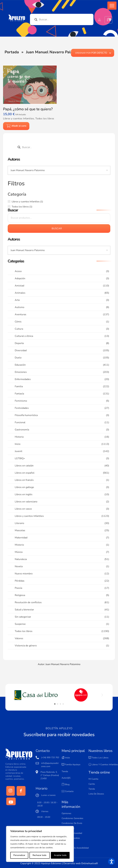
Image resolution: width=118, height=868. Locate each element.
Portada (12, 52)
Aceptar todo (60, 855)
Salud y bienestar (24, 610)
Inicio (18, 444)
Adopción (20, 278)
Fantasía (19, 394)
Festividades (22, 408)
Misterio (19, 545)
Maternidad (21, 538)
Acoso (18, 271)
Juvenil (19, 451)
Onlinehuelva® (89, 863)
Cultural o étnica (24, 336)
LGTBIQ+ (20, 458)
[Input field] (59, 170)
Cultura (19, 329)
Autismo (20, 307)
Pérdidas (20, 581)
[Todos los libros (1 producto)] (9, 206)
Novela (19, 566)
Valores (19, 638)
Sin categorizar (23, 617)
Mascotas (20, 530)
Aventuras (21, 314)
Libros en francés (24, 480)
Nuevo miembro (24, 574)
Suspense (20, 624)
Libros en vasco (23, 509)
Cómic (18, 322)
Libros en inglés (24, 494)
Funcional (20, 422)
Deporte (19, 343)
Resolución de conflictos (28, 602)
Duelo (18, 358)
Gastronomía (22, 430)
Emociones (21, 372)
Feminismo (21, 401)
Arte (17, 300)
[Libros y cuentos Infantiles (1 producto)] (9, 201)
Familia (19, 386)
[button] (112, 6)
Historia (19, 437)
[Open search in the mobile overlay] (62, 19)
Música (19, 552)
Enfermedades (23, 379)
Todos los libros (24, 631)
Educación (20, 365)
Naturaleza (21, 559)
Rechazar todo (39, 855)
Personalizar (19, 855)
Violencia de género (26, 646)
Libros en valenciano (26, 502)
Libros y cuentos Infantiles (29, 516)
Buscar (57, 229)
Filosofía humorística (26, 415)
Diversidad (21, 350)
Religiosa (20, 595)
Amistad (19, 286)
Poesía (18, 588)
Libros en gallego (24, 487)
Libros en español (25, 473)
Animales (20, 293)
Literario (19, 523)
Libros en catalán (24, 466)
